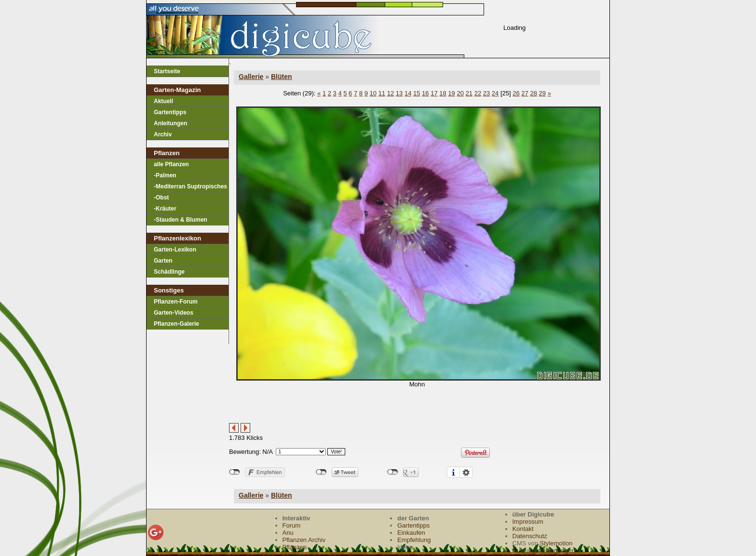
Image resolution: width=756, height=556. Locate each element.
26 (516, 93)
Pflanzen (295, 547)
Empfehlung (414, 540)
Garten (163, 261)
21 (469, 93)
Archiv (163, 134)
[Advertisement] (342, 409)
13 (399, 93)
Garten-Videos (174, 313)
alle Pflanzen (171, 164)
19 (451, 93)
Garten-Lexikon (175, 250)
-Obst (161, 198)
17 (434, 93)
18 (443, 93)
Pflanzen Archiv (304, 540)
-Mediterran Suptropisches (190, 186)
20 (460, 93)
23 (486, 93)
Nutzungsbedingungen (544, 550)
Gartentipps (170, 112)
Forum (292, 525)
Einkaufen (411, 533)
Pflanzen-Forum (176, 302)
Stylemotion (556, 543)
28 (533, 93)
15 (417, 93)
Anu (288, 533)
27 (525, 93)
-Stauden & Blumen (181, 220)
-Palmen (165, 175)
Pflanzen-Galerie (176, 324)
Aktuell (163, 101)
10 (373, 93)
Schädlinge (169, 272)
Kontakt (523, 529)
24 (495, 93)
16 (425, 93)
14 (408, 93)
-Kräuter (165, 209)
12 (391, 93)
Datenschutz (530, 536)
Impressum (528, 522)
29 (542, 93)
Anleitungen (170, 123)
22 (478, 93)
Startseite (167, 71)
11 (382, 93)
